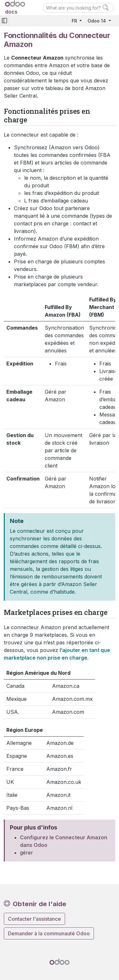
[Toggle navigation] (4, 21)
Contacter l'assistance (34, 919)
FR (75, 21)
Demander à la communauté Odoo (49, 933)
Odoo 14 (97, 21)
